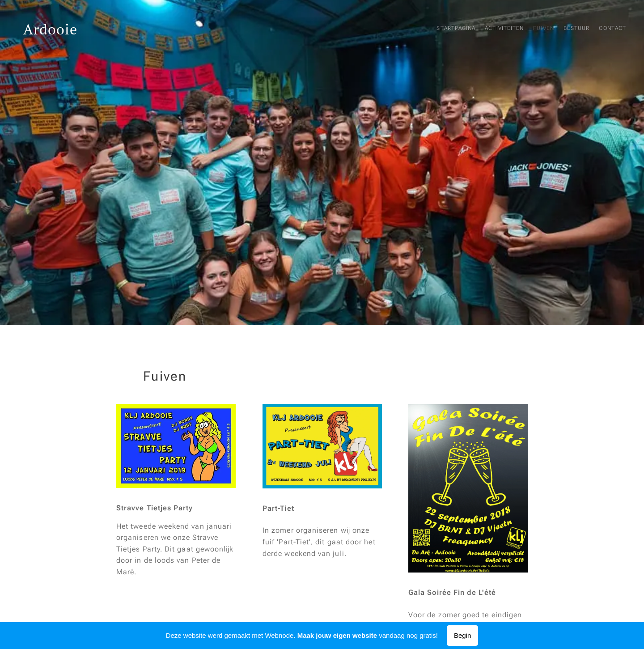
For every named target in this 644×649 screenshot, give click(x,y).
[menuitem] (572, 29)
